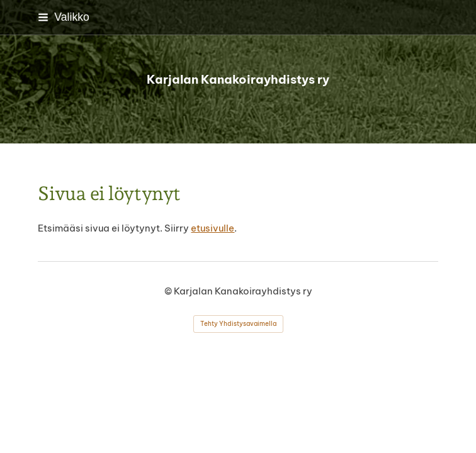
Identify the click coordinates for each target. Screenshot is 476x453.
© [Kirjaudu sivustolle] (169, 291)
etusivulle (212, 228)
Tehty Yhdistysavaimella (238, 324)
